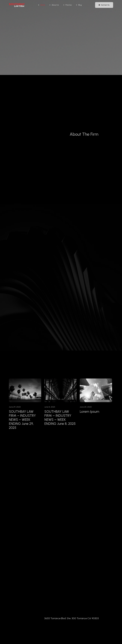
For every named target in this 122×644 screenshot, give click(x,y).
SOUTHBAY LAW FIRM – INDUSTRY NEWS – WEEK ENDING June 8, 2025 (60, 418)
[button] (68, 5)
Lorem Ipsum (89, 412)
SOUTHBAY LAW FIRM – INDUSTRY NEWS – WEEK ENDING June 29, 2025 (22, 420)
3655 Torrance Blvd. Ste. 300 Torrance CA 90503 (71, 629)
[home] (17, 5)
